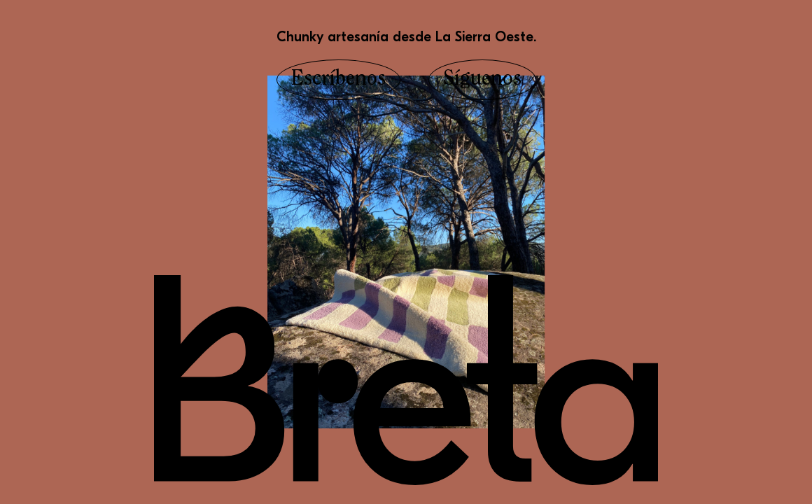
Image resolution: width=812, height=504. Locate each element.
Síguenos (482, 80)
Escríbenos (338, 80)
